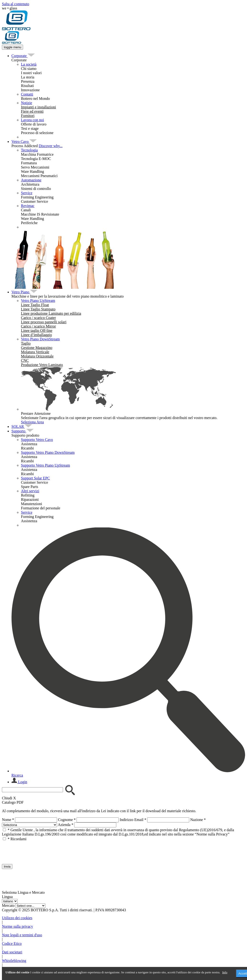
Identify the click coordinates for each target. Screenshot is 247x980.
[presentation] (38, 850)
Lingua (7, 897)
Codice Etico (12, 944)
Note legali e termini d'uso (22, 935)
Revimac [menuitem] (28, 206)
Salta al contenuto (16, 4)
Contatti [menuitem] (27, 94)
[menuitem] (19, 56)
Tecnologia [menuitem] (29, 150)
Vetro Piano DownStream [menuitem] (40, 339)
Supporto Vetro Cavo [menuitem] (37, 440)
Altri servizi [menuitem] (30, 491)
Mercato (8, 905)
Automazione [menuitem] (31, 180)
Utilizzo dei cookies (17, 918)
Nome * (8, 820)
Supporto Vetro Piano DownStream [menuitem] (48, 452)
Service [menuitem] (27, 193)
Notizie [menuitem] (27, 103)
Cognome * (67, 820)
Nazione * (198, 820)
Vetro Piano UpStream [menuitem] (38, 301)
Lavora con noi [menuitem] (32, 120)
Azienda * (65, 825)
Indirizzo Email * (133, 820)
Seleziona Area (32, 422)
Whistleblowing (14, 961)
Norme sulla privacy (17, 926)
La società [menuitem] (29, 64)
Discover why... (51, 146)
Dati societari (12, 952)
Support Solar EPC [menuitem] (35, 478)
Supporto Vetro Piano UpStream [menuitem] (45, 465)
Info (225, 972)
